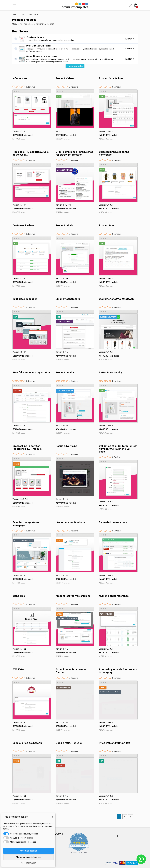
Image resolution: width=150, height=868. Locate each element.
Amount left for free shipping (73, 596)
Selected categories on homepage (26, 524)
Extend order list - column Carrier (71, 671)
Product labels (64, 225)
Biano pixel (19, 596)
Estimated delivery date (113, 522)
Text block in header (25, 299)
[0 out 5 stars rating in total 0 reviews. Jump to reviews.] (24, 87)
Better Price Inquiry (110, 372)
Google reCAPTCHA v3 (69, 743)
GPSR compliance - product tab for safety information (74, 153)
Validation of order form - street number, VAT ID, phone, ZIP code (118, 449)
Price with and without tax (39, 46)
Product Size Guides (111, 78)
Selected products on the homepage (114, 153)
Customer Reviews (23, 225)
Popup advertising (66, 446)
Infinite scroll (20, 78)
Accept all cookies (29, 851)
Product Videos (65, 78)
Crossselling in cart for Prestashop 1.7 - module (27, 447)
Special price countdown (27, 743)
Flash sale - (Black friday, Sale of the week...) (31, 153)
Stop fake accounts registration (31, 372)
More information (28, 863)
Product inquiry (65, 372)
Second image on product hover (42, 56)
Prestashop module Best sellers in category (118, 671)
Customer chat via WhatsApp (116, 299)
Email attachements (36, 37)
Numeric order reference (114, 596)
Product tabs (107, 225)
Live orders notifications (70, 522)
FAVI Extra (18, 669)
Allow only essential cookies (29, 857)
